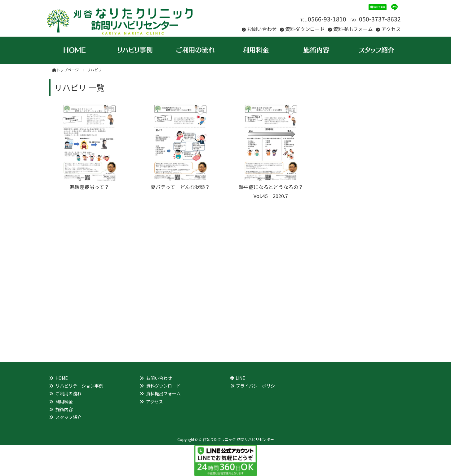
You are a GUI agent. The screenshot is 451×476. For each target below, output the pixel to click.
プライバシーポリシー (258, 386)
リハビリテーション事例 (79, 386)
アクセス (391, 29)
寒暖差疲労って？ (89, 187)
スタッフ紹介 (69, 417)
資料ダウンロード (305, 29)
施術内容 (64, 409)
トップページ (65, 70)
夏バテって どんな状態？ (180, 187)
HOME (62, 378)
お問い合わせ (262, 29)
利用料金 (64, 402)
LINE (240, 378)
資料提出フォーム (353, 29)
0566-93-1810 (327, 19)
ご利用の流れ (69, 393)
